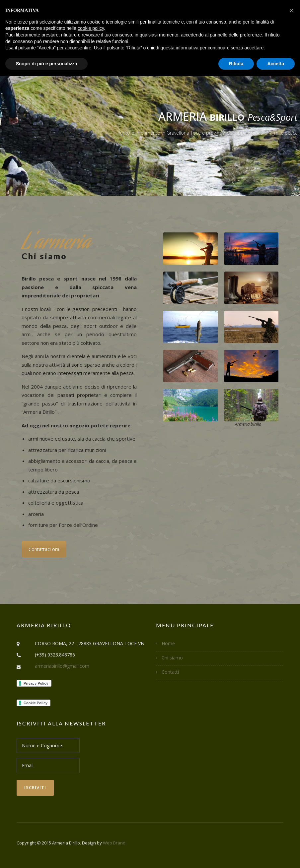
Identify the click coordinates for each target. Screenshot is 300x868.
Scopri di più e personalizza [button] (46, 64)
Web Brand (114, 843)
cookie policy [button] (91, 28)
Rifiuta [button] (236, 64)
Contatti (170, 672)
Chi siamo (172, 658)
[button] (291, 11)
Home (168, 643)
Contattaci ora (44, 549)
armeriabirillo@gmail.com (62, 666)
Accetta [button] (276, 64)
